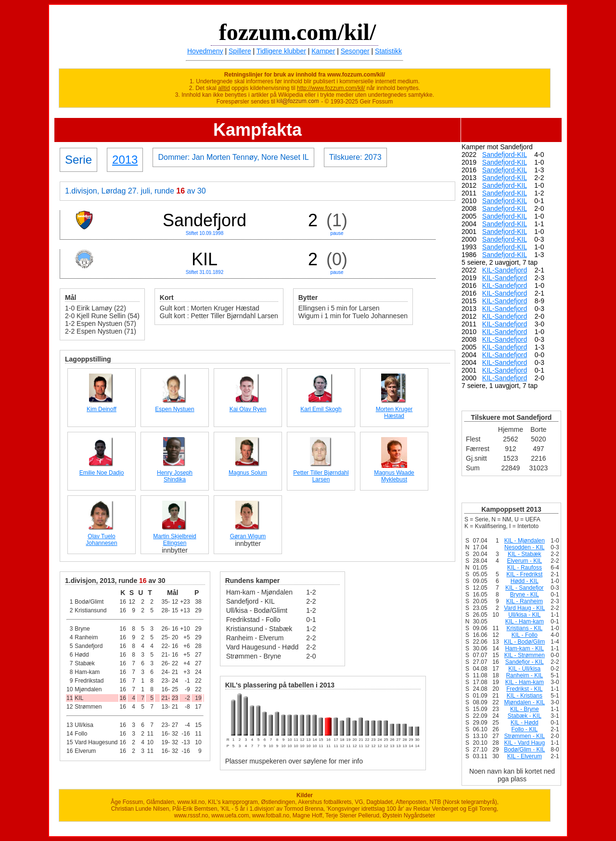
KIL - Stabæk (525, 554)
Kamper (323, 51)
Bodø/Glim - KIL (524, 750)
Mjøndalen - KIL (524, 702)
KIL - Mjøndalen (525, 541)
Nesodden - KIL (524, 547)
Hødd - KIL (525, 581)
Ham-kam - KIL (524, 648)
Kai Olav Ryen (248, 409)
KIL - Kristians (525, 696)
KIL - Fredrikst (524, 574)
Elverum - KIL (524, 561)
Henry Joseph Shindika (175, 476)
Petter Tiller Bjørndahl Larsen (321, 476)
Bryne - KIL (525, 595)
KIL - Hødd (525, 723)
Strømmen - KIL (524, 736)
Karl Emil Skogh (321, 409)
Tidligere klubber (281, 51)
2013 (125, 160)
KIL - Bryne (525, 709)
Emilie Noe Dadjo (102, 473)
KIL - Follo (525, 635)
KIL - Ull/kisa (524, 669)
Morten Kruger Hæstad (394, 413)
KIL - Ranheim (525, 601)
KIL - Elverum (525, 756)
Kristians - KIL (524, 628)
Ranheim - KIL (524, 675)
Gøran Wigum (248, 536)
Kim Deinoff (102, 409)
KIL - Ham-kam (525, 621)
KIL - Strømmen (525, 655)
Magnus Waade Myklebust (394, 476)
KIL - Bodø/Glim (524, 642)
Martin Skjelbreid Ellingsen (174, 540)
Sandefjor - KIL (525, 662)
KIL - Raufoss (525, 568)
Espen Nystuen (174, 409)
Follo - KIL (524, 729)
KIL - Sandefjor (525, 588)
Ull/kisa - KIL (524, 615)
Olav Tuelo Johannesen (101, 540)
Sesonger (355, 51)
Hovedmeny (205, 51)
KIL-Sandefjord (505, 270)
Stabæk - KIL (525, 716)
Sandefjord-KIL (505, 155)
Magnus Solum (248, 473)
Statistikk (388, 51)
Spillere (240, 51)
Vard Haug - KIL (524, 608)
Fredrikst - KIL (524, 689)
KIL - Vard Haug (524, 743)
